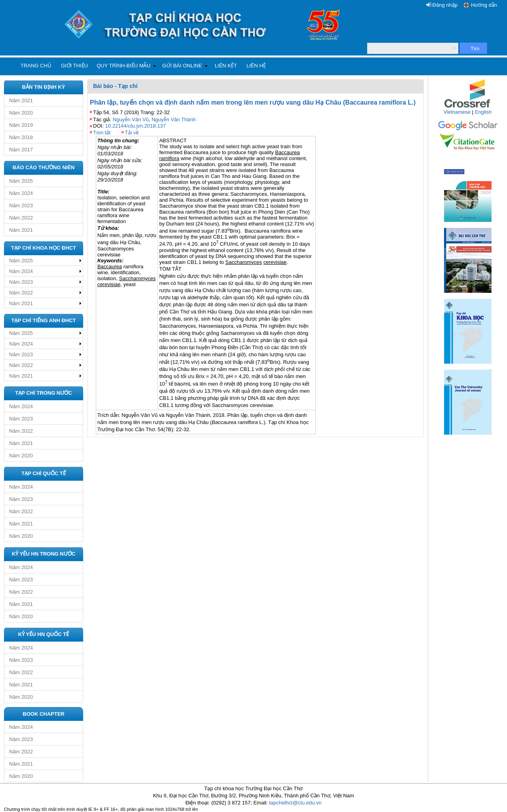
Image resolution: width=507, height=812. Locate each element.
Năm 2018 (21, 137)
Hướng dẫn (484, 5)
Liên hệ (256, 66)
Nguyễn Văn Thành (174, 119)
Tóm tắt (102, 133)
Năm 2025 (21, 181)
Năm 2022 (21, 218)
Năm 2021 (21, 100)
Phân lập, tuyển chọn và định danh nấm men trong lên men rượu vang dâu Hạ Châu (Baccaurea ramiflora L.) (253, 102)
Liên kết (226, 66)
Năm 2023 (21, 205)
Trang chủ (36, 66)
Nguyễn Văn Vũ (131, 119)
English (483, 112)
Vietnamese (457, 112)
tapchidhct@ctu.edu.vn (295, 803)
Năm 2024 (21, 193)
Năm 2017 (21, 150)
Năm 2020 (21, 113)
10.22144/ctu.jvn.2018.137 (135, 126)
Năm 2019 (21, 125)
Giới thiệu (74, 66)
